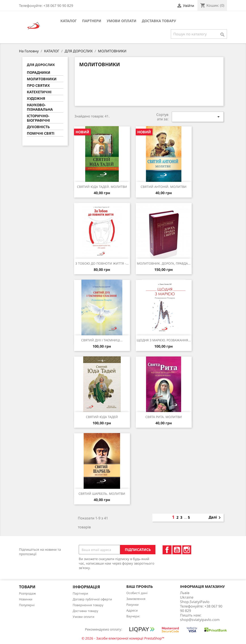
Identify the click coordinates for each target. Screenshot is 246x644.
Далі (215, 518)
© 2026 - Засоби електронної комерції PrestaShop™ (123, 638)
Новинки (26, 599)
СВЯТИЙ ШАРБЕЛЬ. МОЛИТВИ (102, 494)
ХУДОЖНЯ (36, 99)
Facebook (167, 550)
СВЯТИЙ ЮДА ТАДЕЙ (102, 417)
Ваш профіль (140, 587)
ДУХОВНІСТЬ (38, 127)
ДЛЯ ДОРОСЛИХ (41, 65)
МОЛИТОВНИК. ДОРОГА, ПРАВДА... (164, 263)
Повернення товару (88, 605)
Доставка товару (159, 21)
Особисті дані (137, 593)
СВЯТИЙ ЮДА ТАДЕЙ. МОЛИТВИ (102, 187)
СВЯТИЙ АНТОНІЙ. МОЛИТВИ (164, 187)
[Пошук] (199, 34)
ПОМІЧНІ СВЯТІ (41, 133)
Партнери (92, 21)
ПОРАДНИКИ (39, 73)
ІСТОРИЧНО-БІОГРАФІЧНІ (38, 118)
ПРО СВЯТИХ (38, 86)
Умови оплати (122, 21)
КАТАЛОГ (69, 21)
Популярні (27, 605)
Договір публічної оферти (92, 599)
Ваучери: (133, 616)
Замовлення (136, 599)
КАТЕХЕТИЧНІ (39, 92)
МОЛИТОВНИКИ (42, 79)
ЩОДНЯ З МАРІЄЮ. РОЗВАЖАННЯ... (164, 340)
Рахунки (133, 605)
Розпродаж (28, 593)
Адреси (132, 610)
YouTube (177, 550)
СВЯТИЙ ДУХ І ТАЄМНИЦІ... (102, 340)
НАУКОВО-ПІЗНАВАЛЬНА (40, 107)
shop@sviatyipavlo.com (200, 620)
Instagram (187, 550)
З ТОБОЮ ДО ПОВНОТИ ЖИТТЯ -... (102, 263)
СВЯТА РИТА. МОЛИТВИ (164, 417)
